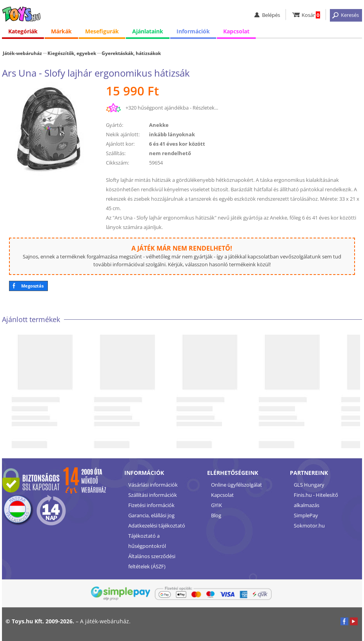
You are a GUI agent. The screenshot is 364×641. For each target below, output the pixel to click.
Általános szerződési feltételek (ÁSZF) (152, 561)
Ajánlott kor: (120, 144)
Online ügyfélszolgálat (237, 485)
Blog (216, 515)
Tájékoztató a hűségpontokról (147, 541)
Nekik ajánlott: (123, 134)
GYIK (217, 505)
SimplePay (306, 515)
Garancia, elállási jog (151, 515)
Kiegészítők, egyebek (72, 53)
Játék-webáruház (22, 53)
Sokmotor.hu (309, 526)
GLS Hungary (309, 485)
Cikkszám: (117, 163)
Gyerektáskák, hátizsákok (131, 53)
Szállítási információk (153, 495)
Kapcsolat (236, 31)
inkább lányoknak (172, 134)
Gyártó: (115, 125)
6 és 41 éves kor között (177, 144)
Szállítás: (116, 153)
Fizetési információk (151, 505)
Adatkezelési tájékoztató (157, 526)
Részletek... (205, 108)
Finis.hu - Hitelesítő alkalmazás (316, 500)
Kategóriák (23, 31)
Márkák (61, 31)
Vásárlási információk (153, 485)
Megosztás (32, 286)
